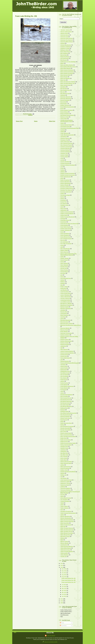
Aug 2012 (64, 577)
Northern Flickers (65, 335)
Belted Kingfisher (65, 57)
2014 (62, 563)
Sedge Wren (64, 460)
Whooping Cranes (65, 536)
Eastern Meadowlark (66, 183)
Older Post (52, 121)
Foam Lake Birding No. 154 (68, 582)
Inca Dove (63, 273)
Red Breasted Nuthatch (66, 395)
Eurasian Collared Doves (67, 188)
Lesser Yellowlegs (65, 295)
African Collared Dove (66, 32)
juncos (62, 277)
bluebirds (63, 95)
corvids (62, 160)
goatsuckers (64, 210)
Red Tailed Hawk (65, 405)
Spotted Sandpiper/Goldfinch (68, 472)
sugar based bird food (66, 480)
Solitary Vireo (64, 470)
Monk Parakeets (65, 315)
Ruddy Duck (64, 438)
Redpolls (63, 410)
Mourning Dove (64, 322)
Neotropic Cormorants (66, 333)
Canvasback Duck (65, 126)
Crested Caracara (65, 163)
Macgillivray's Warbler (66, 303)
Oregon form (64, 356)
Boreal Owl (63, 102)
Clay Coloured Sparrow (66, 143)
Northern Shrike (64, 343)
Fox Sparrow (64, 203)
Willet (62, 540)
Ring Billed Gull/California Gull (68, 413)
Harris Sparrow (64, 252)
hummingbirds (64, 272)
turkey (62, 505)
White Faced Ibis (65, 523)
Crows (62, 168)
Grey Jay (63, 240)
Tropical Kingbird (65, 501)
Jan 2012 (64, 596)
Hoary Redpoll (64, 263)
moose (62, 318)
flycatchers (63, 200)
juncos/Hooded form (66, 278)
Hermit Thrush (64, 260)
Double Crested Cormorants (68, 175)
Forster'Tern (64, 202)
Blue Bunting (64, 88)
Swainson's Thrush (65, 483)
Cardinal (63, 130)
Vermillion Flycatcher (66, 511)
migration (63, 310)
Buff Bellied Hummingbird (67, 115)
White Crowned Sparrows (67, 521)
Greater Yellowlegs (65, 230)
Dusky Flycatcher (65, 180)
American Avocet (65, 35)
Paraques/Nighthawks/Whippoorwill (70, 363)
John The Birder (51, 636)
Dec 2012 (64, 569)
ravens (62, 393)
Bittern (62, 63)
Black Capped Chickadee (67, 70)
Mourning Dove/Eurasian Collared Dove (71, 325)
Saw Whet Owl (64, 453)
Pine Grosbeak (64, 375)
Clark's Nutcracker (65, 142)
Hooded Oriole (64, 267)
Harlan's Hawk (64, 250)
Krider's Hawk (64, 287)
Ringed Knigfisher (65, 416)
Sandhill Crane (64, 446)
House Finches (64, 270)
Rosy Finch (63, 431)
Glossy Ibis (63, 208)
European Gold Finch (66, 192)
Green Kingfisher (65, 233)
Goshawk (63, 218)
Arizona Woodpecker (66, 45)
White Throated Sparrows (67, 530)
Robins (62, 425)
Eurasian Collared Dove (66, 187)
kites (62, 285)
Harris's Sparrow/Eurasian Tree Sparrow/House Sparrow (68, 254)
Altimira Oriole (64, 33)
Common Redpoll (65, 150)
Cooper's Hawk (64, 155)
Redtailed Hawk (64, 411)
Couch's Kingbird (65, 162)
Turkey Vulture (64, 506)
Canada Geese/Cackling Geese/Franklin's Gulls (67, 121)
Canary (62, 123)
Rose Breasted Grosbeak (67, 426)
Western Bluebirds (65, 516)
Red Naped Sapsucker (66, 401)
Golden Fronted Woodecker (67, 217)
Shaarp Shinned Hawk (66, 462)
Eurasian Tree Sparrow (66, 190)
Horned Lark (64, 268)
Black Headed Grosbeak (67, 73)
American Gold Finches (66, 38)
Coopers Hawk (64, 157)
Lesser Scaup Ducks (66, 293)
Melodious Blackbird (66, 308)
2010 (62, 601)
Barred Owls (64, 55)
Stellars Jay (63, 475)
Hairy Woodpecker (65, 249)
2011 (62, 599)
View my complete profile (51, 642)
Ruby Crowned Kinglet (66, 435)
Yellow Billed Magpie (66, 548)
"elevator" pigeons (65, 30)
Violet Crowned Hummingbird (68, 513)
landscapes (63, 288)
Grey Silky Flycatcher (66, 243)
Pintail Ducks (64, 380)
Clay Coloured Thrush (66, 145)
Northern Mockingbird (66, 341)
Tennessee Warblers (66, 490)
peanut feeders (64, 368)
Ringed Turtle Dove (65, 418)
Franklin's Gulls (64, 205)
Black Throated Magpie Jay (67, 83)
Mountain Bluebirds (65, 320)
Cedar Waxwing (64, 133)
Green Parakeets (65, 235)
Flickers (62, 198)
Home (36, 121)
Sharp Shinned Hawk (66, 463)
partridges (63, 365)
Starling (62, 473)
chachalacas (64, 136)
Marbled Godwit (64, 307)
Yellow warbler (64, 553)
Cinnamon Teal (64, 140)
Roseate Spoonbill (65, 428)
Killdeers (63, 282)
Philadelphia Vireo (65, 371)
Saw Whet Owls (64, 455)
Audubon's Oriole (65, 48)
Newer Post (19, 121)
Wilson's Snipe (64, 541)
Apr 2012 (64, 590)
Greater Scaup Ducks (66, 228)
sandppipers (64, 451)
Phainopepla (64, 370)
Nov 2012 (64, 571)
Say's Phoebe (64, 456)
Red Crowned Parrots (66, 398)
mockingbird (64, 313)
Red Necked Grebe (27, 114)
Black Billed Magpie (65, 68)
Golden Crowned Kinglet (67, 212)
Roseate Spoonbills (65, 430)
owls (62, 360)
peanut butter (64, 366)
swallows (63, 487)
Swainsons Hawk (65, 485)
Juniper (62, 280)
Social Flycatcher (65, 468)
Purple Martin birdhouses (67, 386)
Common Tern (64, 153)
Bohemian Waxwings (66, 98)
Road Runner (64, 420)
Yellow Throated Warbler (67, 551)
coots (62, 158)
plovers (62, 381)
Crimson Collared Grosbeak (68, 165)
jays (61, 275)
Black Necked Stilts (65, 75)
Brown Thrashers (65, 113)
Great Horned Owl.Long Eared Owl (69, 223)
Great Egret (63, 222)
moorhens (63, 317)
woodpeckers (64, 545)
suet (62, 477)
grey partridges (64, 242)
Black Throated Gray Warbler (68, 82)
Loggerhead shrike (65, 300)
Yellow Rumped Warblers (67, 546)
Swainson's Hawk (65, 482)
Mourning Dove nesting (66, 323)
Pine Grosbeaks (64, 376)
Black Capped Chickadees (67, 72)
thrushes (63, 495)
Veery (62, 510)
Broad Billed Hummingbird (67, 107)
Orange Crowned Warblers (67, 353)
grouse (62, 245)
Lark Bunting (64, 290)
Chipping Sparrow (65, 138)
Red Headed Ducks (65, 400)
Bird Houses (64, 60)
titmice (62, 496)
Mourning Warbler (65, 328)
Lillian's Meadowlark (66, 297)
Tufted (62, 503)
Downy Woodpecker (66, 177)
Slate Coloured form (66, 467)
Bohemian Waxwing (65, 97)
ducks (62, 178)
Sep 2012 (64, 575)
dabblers (63, 172)
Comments (63, 626)
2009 (62, 603)
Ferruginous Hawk (65, 195)
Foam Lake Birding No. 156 (26, 16)
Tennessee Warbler (65, 488)
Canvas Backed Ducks (66, 125)
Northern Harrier (65, 339)
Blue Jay (63, 92)
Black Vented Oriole (65, 85)
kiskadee (63, 283)
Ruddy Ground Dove (66, 440)
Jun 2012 (64, 587)
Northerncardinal (65, 344)
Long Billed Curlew (65, 302)
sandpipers (63, 450)
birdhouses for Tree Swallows (68, 62)
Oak (61, 348)
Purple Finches (64, 383)
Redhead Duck (64, 408)
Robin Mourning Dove (66, 423)
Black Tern (63, 80)
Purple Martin (64, 385)
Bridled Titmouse (65, 105)
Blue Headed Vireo (65, 90)
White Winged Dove (65, 535)
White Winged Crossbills (67, 533)
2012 (62, 567)
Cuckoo (62, 170)
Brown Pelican (64, 112)
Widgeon (63, 538)
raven (62, 391)
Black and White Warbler (67, 65)
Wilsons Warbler (65, 543)
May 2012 (64, 588)
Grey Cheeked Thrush (66, 238)
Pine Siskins (64, 378)
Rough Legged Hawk (66, 433)
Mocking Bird (64, 312)
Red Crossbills (64, 396)
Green (62, 232)
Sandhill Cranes (64, 448)
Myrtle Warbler (64, 331)
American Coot (64, 37)
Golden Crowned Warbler (67, 213)
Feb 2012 (64, 594)
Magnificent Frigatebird (66, 305)
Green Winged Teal (65, 237)
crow (62, 167)
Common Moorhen (65, 148)
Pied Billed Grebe (65, 373)
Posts (62, 623)
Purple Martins (64, 388)
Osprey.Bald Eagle (65, 358)
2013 (62, 565)
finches (62, 197)
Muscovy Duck (64, 330)
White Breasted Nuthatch (67, 520)
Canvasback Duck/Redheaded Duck (70, 128)
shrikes (62, 465)
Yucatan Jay (64, 556)
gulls (62, 247)
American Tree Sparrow (66, 40)
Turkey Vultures (64, 508)
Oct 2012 (64, 573)
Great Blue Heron (65, 220)
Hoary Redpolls (64, 265)
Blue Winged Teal (65, 93)
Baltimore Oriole (65, 50)
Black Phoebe (64, 77)
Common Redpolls (65, 152)
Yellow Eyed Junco (65, 550)
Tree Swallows (64, 500)
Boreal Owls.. (64, 103)
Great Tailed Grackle (66, 227)
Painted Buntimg (65, 361)
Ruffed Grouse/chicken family (68, 443)
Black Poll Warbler (65, 78)
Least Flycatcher (65, 292)
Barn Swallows (64, 53)
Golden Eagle (64, 215)
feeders (62, 193)
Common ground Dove (66, 147)
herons (62, 262)
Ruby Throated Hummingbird (68, 436)
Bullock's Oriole (65, 117)
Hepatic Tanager (65, 258)
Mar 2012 (64, 592)
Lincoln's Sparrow (65, 298)
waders (62, 515)
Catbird (62, 131)
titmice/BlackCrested (66, 498)
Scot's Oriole (64, 458)
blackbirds (63, 87)
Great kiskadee (64, 225)
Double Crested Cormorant (67, 173)
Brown (62, 108)
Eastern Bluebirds (65, 182)
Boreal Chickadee (65, 100)
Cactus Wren (64, 118)
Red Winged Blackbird (66, 406)
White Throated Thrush (66, 531)
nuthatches (63, 346)
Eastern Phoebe (64, 185)
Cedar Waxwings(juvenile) (67, 135)
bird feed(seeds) (65, 58)
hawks (62, 257)
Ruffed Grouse (64, 441)
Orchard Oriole (64, 355)
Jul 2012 (64, 585)
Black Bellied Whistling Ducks (68, 67)
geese (62, 207)
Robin (62, 421)
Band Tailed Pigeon (65, 52)
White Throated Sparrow (67, 528)
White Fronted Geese (66, 525)
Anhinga (63, 43)
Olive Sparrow (64, 349)
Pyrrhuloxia (63, 390)
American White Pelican (67, 42)
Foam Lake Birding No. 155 (68, 580)
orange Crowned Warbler (67, 351)
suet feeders (64, 478)
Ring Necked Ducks (65, 415)
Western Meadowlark (66, 518)
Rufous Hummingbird (66, 445)
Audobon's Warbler (65, 47)
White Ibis (63, 526)
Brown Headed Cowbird (67, 110)
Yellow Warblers (65, 555)
